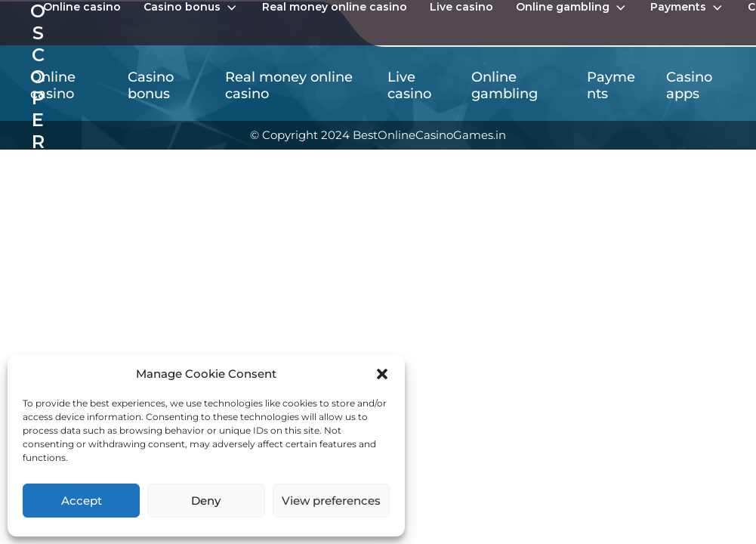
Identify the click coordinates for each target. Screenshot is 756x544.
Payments (688, 8)
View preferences (331, 501)
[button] (382, 374)
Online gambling (572, 8)
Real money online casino (335, 7)
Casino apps (689, 86)
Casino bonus (191, 8)
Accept (82, 501)
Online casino (82, 7)
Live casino (461, 7)
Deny (206, 501)
